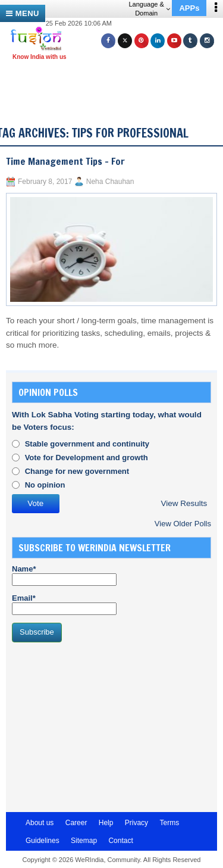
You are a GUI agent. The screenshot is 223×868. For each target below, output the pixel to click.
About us (40, 823)
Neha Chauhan (110, 182)
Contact (120, 841)
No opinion (45, 485)
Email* (64, 604)
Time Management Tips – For (65, 161)
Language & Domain (149, 9)
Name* (64, 575)
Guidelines (43, 841)
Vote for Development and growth (87, 458)
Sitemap (84, 841)
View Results (184, 503)
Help (106, 823)
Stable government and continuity (87, 444)
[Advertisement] (116, 82)
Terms (169, 823)
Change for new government (77, 471)
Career (76, 823)
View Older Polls (183, 524)
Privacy (136, 823)
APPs (189, 8)
